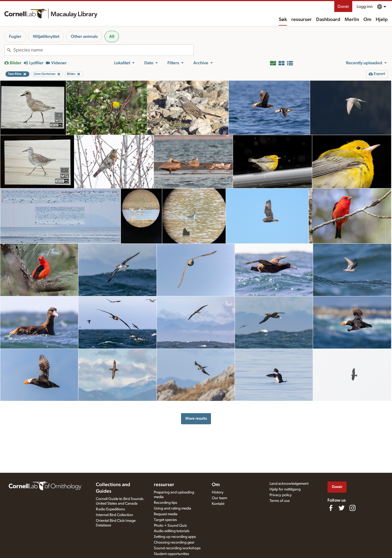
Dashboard (328, 20)
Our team (219, 498)
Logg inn (365, 7)
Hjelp (382, 20)
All (112, 36)
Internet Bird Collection (114, 515)
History (218, 492)
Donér (343, 7)
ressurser (301, 20)
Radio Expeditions (110, 509)
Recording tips (166, 503)
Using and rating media (172, 508)
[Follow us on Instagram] (353, 508)
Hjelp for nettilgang (285, 489)
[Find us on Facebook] (331, 508)
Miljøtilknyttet (46, 36)
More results (196, 418)
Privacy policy (281, 495)
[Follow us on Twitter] (342, 508)
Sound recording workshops (177, 548)
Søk (283, 20)
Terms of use (280, 501)
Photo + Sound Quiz (170, 526)
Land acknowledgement (289, 484)
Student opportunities (171, 554)
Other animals (84, 36)
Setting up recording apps (175, 537)
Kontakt (218, 504)
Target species (165, 520)
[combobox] (103, 50)
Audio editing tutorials (172, 531)
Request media (166, 514)
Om (367, 20)
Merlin (352, 20)
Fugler (15, 36)
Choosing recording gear (174, 542)
